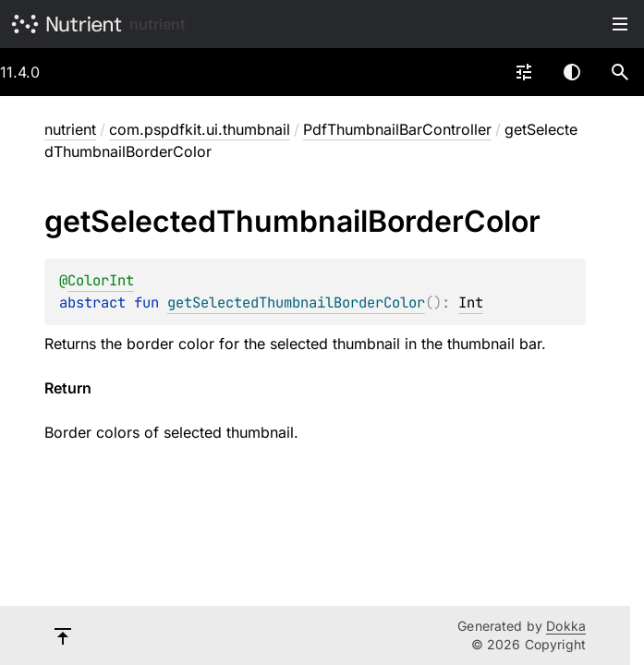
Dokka (566, 626)
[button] (620, 72)
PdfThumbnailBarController (397, 129)
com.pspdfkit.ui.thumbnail (200, 129)
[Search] (620, 72)
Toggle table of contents (620, 24)
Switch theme (572, 72)
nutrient (158, 24)
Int (471, 302)
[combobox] (524, 72)
